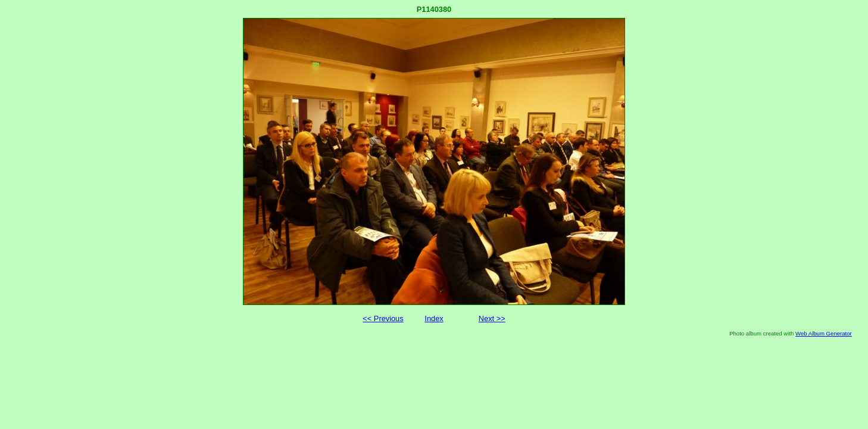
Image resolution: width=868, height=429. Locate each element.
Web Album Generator (824, 333)
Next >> (492, 318)
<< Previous (383, 318)
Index (434, 318)
